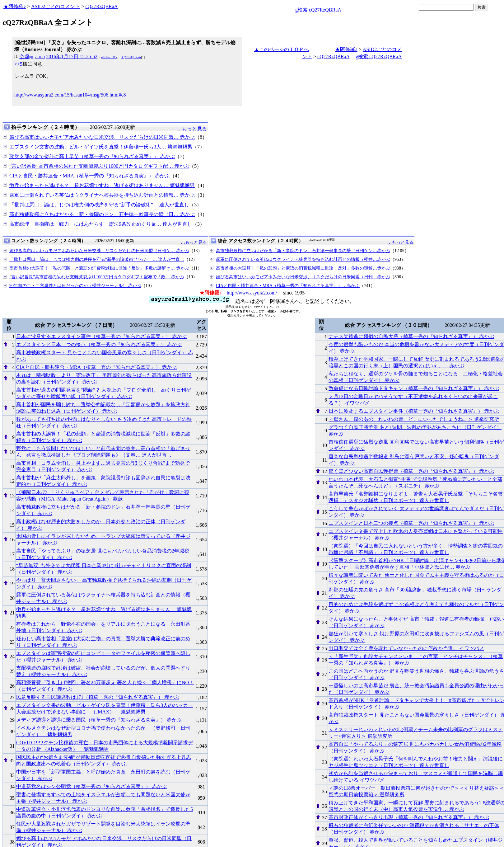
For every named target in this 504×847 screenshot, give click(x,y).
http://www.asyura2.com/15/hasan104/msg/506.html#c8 (70, 95)
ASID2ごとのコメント (56, 6)
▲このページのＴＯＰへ (282, 49)
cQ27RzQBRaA (101, 6)
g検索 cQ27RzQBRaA (318, 10)
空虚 (32, 56)
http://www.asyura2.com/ (252, 293)
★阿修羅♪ (15, 6)
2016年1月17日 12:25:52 (72, 56)
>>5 (18, 64)
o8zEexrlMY (110, 57)
